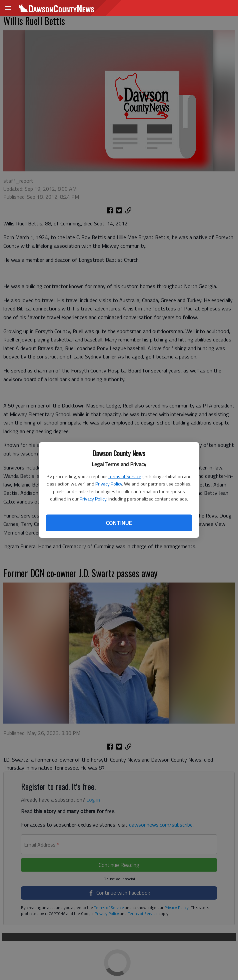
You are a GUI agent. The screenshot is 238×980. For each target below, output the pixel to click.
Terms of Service (125, 476)
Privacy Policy (109, 484)
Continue (119, 523)
